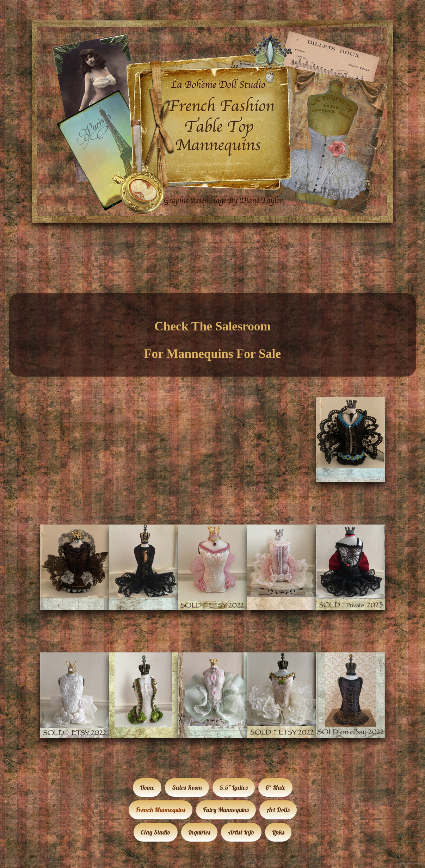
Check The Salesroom (212, 326)
